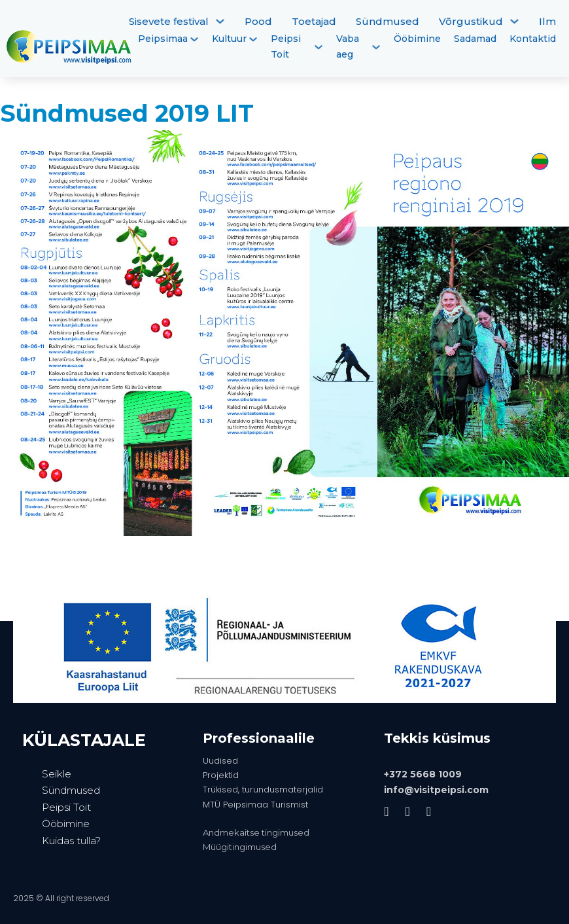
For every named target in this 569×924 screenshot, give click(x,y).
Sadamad (475, 39)
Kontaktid (533, 39)
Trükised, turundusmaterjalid (263, 790)
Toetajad (314, 21)
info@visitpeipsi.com (436, 790)
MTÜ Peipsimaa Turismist (255, 805)
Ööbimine (417, 39)
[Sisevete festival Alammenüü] (220, 21)
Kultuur (229, 39)
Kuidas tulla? (71, 841)
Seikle (57, 774)
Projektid (221, 775)
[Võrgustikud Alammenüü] (514, 21)
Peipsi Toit (286, 46)
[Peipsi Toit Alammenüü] (319, 47)
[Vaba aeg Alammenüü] (376, 47)
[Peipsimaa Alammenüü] (194, 39)
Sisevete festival (169, 21)
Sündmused (388, 21)
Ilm (547, 21)
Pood (258, 21)
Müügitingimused (240, 847)
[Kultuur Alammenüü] (253, 39)
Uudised (220, 761)
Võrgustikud (471, 21)
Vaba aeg (348, 46)
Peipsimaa (163, 39)
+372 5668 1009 (423, 774)
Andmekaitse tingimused (256, 832)
